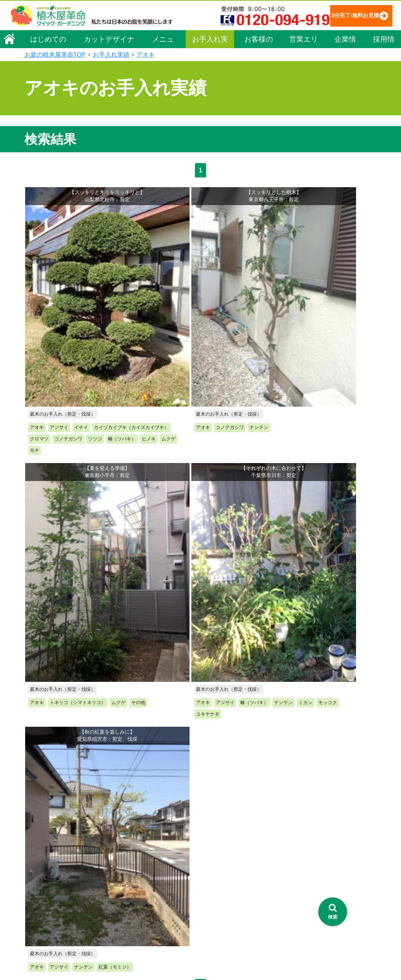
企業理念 (39, 847)
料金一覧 (128, 849)
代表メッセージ (47, 857)
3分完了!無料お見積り (342, 15)
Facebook (296, 914)
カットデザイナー (109, 41)
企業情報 (345, 41)
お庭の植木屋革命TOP (55, 55)
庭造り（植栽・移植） (143, 919)
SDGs (200, 927)
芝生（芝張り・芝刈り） (146, 889)
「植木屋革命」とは (219, 849)
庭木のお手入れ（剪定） (146, 859)
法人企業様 (42, 887)
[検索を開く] (333, 912)
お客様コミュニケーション (59, 877)
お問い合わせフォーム (312, 874)
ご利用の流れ (211, 859)
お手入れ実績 (210, 41)
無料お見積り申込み (177, 652)
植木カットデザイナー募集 (318, 900)
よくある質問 (211, 869)
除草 (123, 879)
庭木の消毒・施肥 (138, 909)
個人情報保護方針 (306, 836)
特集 (197, 940)
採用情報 (384, 41)
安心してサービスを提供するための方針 (332, 856)
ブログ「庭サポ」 (306, 887)
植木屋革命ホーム (138, 821)
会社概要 (39, 837)
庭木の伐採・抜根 (138, 869)
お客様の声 (259, 41)
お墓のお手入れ (136, 939)
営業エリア (304, 41)
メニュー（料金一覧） (144, 834)
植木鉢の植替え (136, 929)
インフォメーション (219, 953)
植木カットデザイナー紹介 (228, 900)
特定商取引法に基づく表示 (316, 846)
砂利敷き (128, 899)
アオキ (145, 55)
